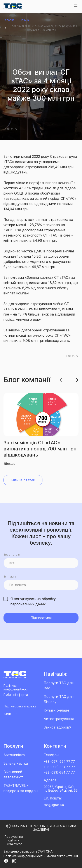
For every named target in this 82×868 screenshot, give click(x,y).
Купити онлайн (56, 710)
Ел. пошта (10, 577)
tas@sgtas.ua (54, 805)
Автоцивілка (14, 755)
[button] (63, 380)
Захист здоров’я (58, 727)
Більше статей (23, 480)
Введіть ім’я (12, 555)
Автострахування (59, 719)
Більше (10, 463)
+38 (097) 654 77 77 (59, 761)
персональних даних (28, 604)
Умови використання (62, 856)
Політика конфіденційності (16, 687)
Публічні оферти (16, 695)
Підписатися (41, 618)
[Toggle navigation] (76, 6)
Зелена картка (16, 763)
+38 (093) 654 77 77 (59, 772)
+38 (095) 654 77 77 (59, 767)
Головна (9, 20)
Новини (25, 20)
